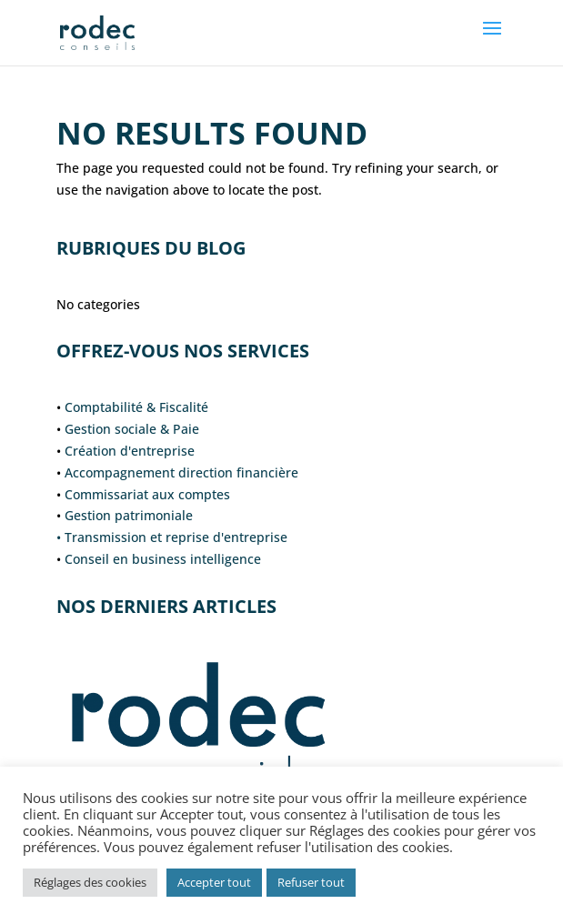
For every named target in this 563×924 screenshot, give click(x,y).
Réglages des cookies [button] (90, 882)
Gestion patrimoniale (129, 515)
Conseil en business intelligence (163, 559)
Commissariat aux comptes (147, 494)
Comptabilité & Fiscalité (136, 407)
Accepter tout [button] (214, 882)
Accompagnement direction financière (181, 472)
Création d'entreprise (130, 451)
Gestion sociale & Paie (132, 429)
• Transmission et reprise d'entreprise (172, 537)
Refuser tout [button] (311, 882)
